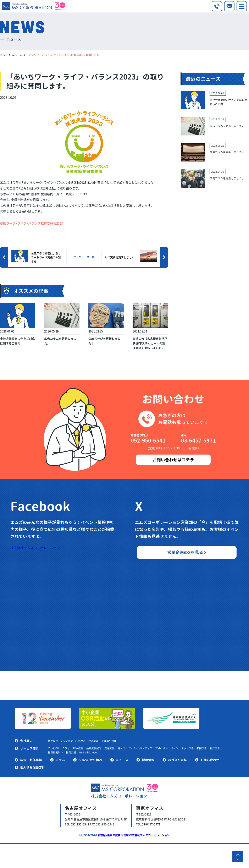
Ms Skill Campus (88, 752)
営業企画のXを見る (187, 552)
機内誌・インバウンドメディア (135, 748)
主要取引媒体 (109, 741)
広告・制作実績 (31, 760)
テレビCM (54, 748)
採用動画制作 (55, 752)
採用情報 (148, 760)
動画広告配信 (94, 748)
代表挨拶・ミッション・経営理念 (67, 741)
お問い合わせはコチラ (173, 460)
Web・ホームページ (167, 748)
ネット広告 (187, 748)
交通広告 (109, 748)
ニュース (122, 760)
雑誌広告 (215, 748)
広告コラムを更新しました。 (227, 126)
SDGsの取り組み (90, 760)
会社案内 (26, 741)
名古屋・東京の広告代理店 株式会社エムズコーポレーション (134, 835)
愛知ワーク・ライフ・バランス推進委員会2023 (31, 223)
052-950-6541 (148, 440)
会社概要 (93, 741)
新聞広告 (202, 748)
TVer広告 (78, 748)
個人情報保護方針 (33, 767)
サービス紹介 (29, 748)
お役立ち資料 (177, 760)
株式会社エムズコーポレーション (35, 548)
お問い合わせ (210, 760)
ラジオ (66, 748)
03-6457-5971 (198, 440)
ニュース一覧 (84, 257)
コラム (60, 760)
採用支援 (71, 752)
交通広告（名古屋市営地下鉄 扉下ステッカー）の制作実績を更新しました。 (150, 343)
